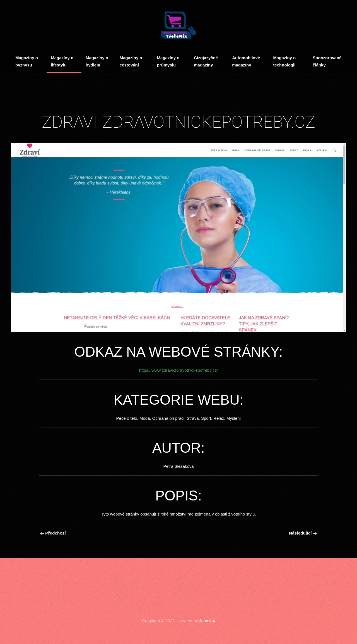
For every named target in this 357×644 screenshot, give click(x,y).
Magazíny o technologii (284, 61)
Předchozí (53, 533)
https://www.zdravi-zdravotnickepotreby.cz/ (178, 370)
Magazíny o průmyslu (168, 61)
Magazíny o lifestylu (62, 61)
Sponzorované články (327, 61)
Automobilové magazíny (246, 61)
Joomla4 (207, 621)
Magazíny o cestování (131, 61)
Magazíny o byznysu (27, 61)
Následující (303, 533)
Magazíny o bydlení (97, 61)
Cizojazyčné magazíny (206, 61)
